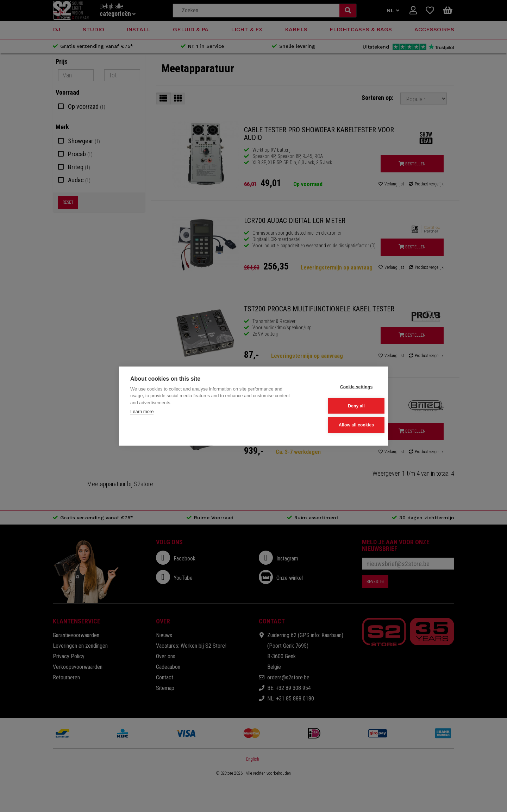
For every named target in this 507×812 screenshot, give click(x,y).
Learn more (142, 412)
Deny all (342, 406)
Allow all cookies (342, 425)
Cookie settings (342, 387)
